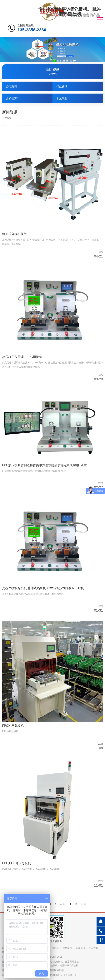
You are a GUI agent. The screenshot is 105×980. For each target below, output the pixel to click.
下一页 (73, 904)
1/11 (84, 904)
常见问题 (62, 98)
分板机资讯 (13, 98)
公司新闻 (11, 86)
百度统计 (70, 975)
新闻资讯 (80, 948)
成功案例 (67, 948)
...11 (63, 904)
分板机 (55, 948)
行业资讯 (62, 86)
